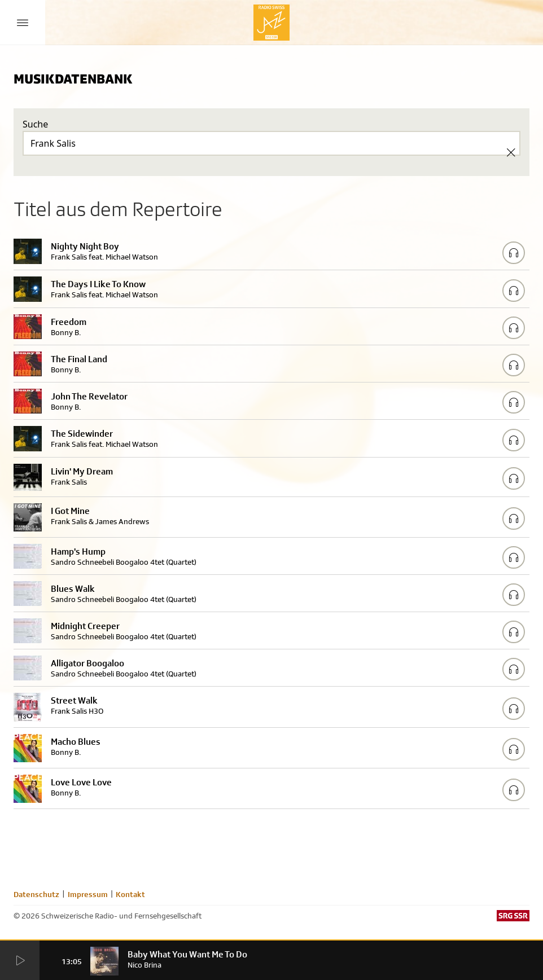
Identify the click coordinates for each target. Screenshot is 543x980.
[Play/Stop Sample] (514, 253)
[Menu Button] (23, 23)
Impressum (88, 894)
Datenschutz (36, 894)
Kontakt (130, 894)
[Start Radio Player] (20, 961)
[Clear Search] (511, 152)
